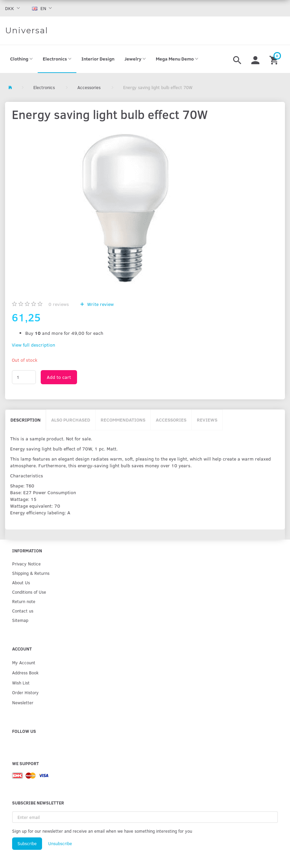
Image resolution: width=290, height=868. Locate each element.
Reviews (207, 420)
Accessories (171, 420)
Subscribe (27, 843)
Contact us (23, 611)
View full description (33, 345)
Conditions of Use (29, 592)
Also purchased (71, 420)
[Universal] (27, 31)
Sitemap (20, 620)
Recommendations (123, 420)
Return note (24, 601)
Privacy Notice (26, 564)
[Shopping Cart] (275, 59)
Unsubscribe (60, 843)
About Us (21, 582)
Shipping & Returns (31, 573)
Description (26, 420)
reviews (59, 304)
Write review (100, 304)
